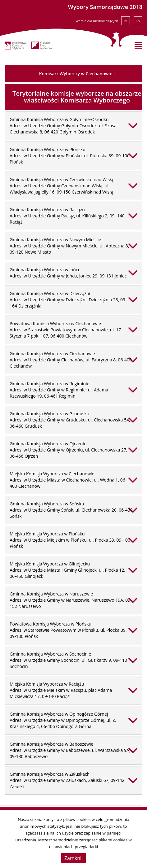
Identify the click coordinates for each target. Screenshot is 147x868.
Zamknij (73, 858)
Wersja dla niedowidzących (97, 21)
